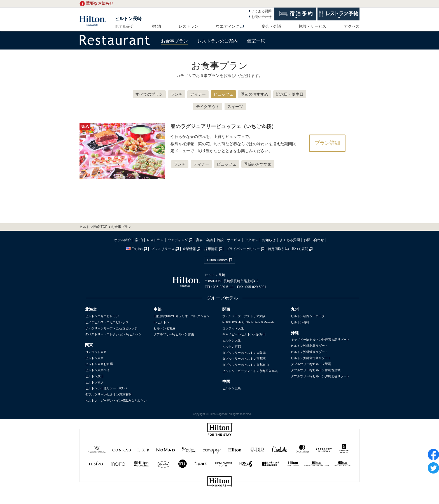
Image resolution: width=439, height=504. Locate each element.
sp (219, 500)
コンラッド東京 (96, 352)
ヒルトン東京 (94, 358)
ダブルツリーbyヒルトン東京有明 (108, 394)
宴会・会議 (271, 26)
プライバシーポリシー (243, 249)
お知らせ (269, 240)
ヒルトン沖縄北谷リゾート (309, 346)
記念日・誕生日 (290, 94)
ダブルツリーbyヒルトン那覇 (311, 364)
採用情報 (211, 249)
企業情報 (189, 249)
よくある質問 (261, 11)
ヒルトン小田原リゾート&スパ (106, 388)
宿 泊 (157, 26)
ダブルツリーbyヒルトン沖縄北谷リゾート (320, 376)
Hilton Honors (217, 260)
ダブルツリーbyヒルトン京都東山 (246, 365)
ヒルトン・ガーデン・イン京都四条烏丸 (250, 371)
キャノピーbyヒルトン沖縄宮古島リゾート (320, 340)
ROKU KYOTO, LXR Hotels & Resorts (248, 322)
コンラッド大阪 (233, 328)
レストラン (188, 26)
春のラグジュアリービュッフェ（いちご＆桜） (223, 126)
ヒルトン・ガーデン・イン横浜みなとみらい (116, 401)
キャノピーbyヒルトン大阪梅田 (244, 334)
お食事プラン (174, 41)
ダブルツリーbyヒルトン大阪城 (244, 353)
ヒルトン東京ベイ (97, 370)
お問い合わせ (261, 17)
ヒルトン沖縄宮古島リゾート (311, 358)
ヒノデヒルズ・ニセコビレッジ (107, 322)
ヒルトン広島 (232, 388)
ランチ (177, 94)
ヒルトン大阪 (232, 340)
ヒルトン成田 (94, 376)
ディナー (198, 94)
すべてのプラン (149, 94)
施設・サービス (312, 26)
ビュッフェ (223, 94)
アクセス (352, 26)
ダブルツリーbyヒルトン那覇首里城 (316, 370)
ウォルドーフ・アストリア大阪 (244, 316)
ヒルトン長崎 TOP (94, 227)
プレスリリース (163, 249)
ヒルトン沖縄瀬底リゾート (309, 352)
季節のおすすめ (254, 94)
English (134, 249)
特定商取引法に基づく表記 (288, 249)
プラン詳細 (327, 143)
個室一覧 (256, 41)
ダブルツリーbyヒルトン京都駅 (244, 359)
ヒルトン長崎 (128, 19)
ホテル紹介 (125, 26)
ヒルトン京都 (232, 347)
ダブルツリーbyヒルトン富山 (174, 334)
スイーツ (235, 107)
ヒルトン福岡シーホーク (308, 316)
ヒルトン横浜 (94, 382)
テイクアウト (208, 107)
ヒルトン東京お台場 (99, 364)
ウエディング (228, 26)
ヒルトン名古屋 (164, 328)
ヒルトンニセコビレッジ (102, 316)
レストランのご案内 (218, 41)
